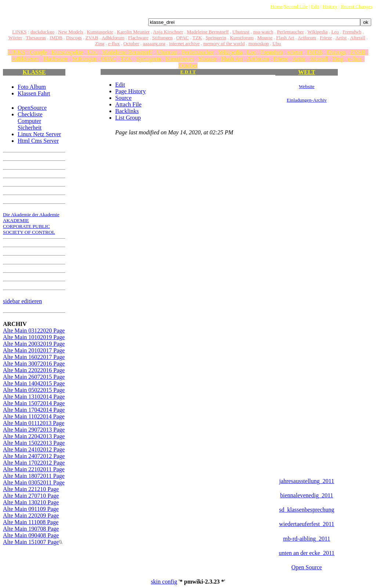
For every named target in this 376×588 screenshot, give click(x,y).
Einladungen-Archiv (307, 100)
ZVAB (92, 38)
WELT (307, 72)
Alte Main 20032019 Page (34, 344)
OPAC (182, 38)
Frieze (326, 38)
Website (307, 86)
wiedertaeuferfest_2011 (307, 524)
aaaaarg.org (154, 43)
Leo (335, 32)
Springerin (216, 38)
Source (123, 98)
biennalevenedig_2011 (307, 495)
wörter (295, 52)
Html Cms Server (38, 141)
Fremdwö (272, 52)
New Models (70, 32)
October (131, 43)
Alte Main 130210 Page (31, 502)
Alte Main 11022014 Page (34, 416)
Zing (100, 43)
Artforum (307, 38)
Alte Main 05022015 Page (34, 390)
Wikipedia (317, 32)
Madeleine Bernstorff (208, 32)
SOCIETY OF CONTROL (29, 232)
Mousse (265, 38)
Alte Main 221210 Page (31, 489)
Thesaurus (36, 38)
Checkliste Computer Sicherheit (30, 121)
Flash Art (285, 38)
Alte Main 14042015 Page (34, 383)
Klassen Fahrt (34, 93)
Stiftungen (162, 38)
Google (38, 52)
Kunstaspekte (100, 32)
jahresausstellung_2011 (307, 481)
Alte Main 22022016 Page (34, 370)
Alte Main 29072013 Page (34, 430)
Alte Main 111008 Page (31, 522)
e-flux (114, 43)
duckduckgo (42, 32)
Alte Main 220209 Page (31, 516)
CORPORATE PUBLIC (26, 226)
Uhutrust (241, 32)
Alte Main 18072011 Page (34, 476)
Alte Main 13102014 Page (34, 397)
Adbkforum (113, 38)
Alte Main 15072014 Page (34, 403)
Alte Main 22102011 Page (34, 469)
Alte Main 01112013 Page (34, 423)
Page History (131, 91)
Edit (315, 6)
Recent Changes (357, 6)
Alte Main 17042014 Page (34, 410)
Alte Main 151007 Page (31, 542)
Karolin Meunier (133, 32)
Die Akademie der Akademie (31, 215)
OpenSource (32, 108)
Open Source (307, 567)
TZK (197, 38)
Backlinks (127, 111)
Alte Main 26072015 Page (34, 377)
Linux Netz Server (39, 134)
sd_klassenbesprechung (307, 510)
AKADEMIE (16, 220)
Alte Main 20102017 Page (34, 350)
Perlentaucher (290, 32)
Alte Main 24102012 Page (34, 449)
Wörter (15, 38)
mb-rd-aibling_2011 (307, 539)
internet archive (184, 43)
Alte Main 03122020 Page (34, 331)
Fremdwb (352, 32)
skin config (164, 582)
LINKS (19, 32)
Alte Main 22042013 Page (34, 436)
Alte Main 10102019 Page (34, 337)
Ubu (277, 43)
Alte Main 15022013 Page (34, 443)
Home (276, 6)
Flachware (138, 38)
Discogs (74, 38)
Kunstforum (242, 38)
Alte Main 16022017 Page (34, 357)
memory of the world (224, 43)
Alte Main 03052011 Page (34, 482)
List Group (128, 118)
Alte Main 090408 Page (31, 535)
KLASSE (34, 72)
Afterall (357, 38)
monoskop (258, 43)
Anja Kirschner (168, 32)
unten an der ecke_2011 (307, 553)
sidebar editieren (22, 301)
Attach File (129, 104)
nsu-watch (263, 32)
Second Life (296, 6)
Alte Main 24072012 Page (34, 456)
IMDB (56, 38)
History (330, 6)
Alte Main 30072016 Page (34, 364)
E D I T (188, 72)
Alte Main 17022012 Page (34, 463)
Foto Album (32, 87)
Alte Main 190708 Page (31, 529)
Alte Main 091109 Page (31, 509)
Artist (341, 38)
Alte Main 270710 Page (31, 496)
